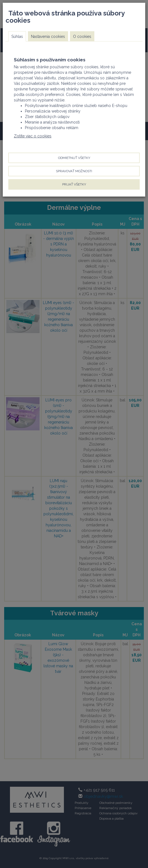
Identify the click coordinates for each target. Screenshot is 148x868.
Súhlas (17, 36)
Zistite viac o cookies (33, 136)
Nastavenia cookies (48, 36)
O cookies (82, 36)
